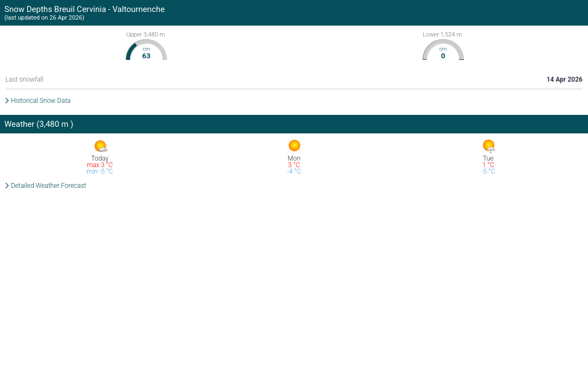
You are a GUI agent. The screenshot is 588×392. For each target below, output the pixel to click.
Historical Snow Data (41, 101)
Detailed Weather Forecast (48, 186)
